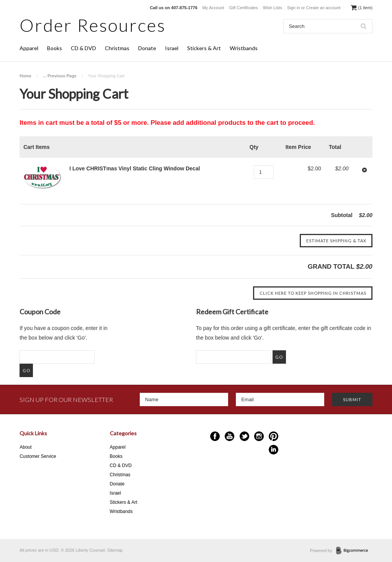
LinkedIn (274, 450)
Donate (147, 48)
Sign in (294, 8)
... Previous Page (60, 76)
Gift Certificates (244, 8)
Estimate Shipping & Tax (336, 241)
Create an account (323, 8)
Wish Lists (273, 8)
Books (55, 48)
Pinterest (274, 436)
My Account (213, 8)
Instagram (259, 436)
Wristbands (244, 48)
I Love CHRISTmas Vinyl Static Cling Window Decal (135, 168)
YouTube (229, 436)
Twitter (244, 436)
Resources (93, 25)
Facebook (215, 436)
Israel (172, 48)
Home (25, 76)
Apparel (29, 48)
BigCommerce (354, 551)
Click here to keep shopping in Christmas (313, 293)
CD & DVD (83, 48)
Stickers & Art (204, 48)
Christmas (117, 48)
